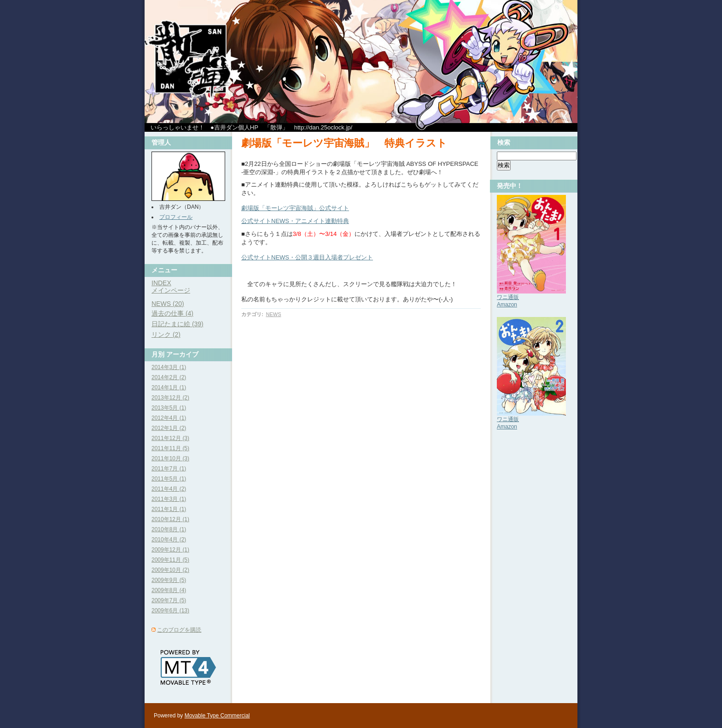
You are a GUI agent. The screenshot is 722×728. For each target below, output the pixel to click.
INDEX (161, 283)
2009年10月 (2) (170, 570)
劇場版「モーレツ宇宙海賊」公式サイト (295, 208)
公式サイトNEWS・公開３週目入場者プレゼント (307, 257)
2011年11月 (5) (170, 448)
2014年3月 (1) (169, 367)
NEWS (273, 314)
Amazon (507, 305)
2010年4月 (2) (169, 540)
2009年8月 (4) (169, 590)
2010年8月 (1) (169, 529)
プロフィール (176, 217)
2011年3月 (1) (169, 499)
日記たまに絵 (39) (178, 324)
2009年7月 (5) (169, 600)
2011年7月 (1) (169, 469)
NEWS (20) (168, 304)
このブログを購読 (179, 630)
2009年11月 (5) (170, 560)
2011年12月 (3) (170, 438)
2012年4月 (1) (169, 418)
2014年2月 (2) (169, 377)
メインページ (171, 290)
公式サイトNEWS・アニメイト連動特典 (295, 221)
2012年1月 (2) (169, 428)
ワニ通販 (508, 297)
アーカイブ (182, 354)
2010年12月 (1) (170, 519)
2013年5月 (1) (169, 408)
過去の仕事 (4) (172, 313)
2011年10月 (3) (170, 458)
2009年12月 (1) (170, 550)
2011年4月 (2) (169, 489)
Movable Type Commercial (217, 716)
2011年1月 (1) (169, 509)
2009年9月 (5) (169, 580)
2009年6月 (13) (170, 611)
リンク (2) (166, 335)
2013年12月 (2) (170, 398)
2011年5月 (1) (169, 479)
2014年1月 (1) (169, 387)
